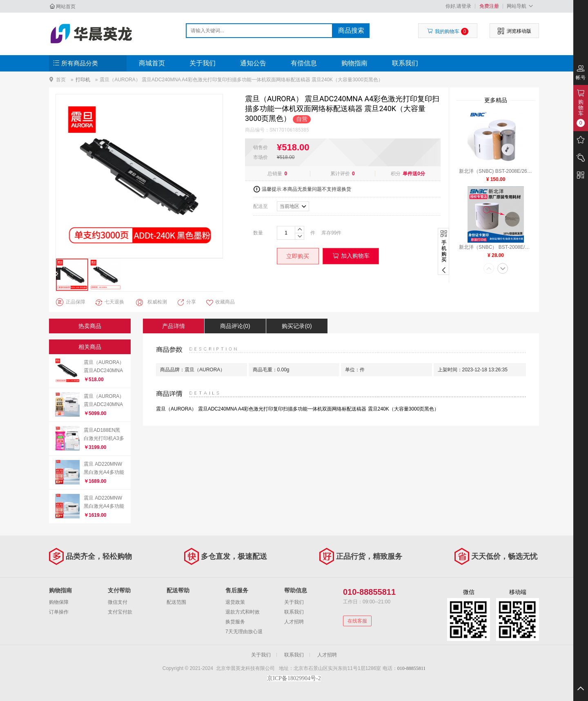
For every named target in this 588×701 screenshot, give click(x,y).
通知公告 (253, 63)
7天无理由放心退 (244, 632)
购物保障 (59, 602)
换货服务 (235, 622)
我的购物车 (448, 31)
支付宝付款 (120, 612)
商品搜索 (351, 30)
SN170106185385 (289, 130)
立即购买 (298, 256)
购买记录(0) (297, 326)
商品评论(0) (235, 326)
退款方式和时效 (243, 612)
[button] (489, 269)
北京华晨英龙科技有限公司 (92, 33)
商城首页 (152, 63)
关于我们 (203, 63)
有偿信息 (304, 63)
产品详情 (174, 326)
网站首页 (66, 7)
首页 (61, 79)
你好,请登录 (458, 6)
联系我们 (405, 63)
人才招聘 (294, 622)
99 (334, 233)
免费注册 (489, 6)
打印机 (83, 80)
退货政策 (235, 602)
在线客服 (357, 621)
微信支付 (118, 602)
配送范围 (176, 602)
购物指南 (354, 63)
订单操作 (59, 612)
